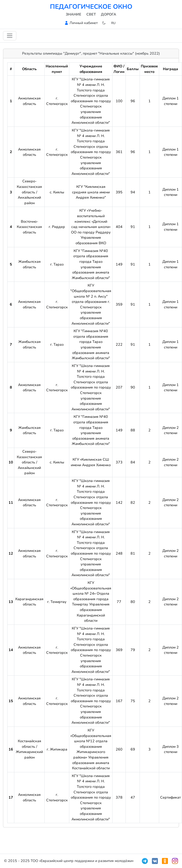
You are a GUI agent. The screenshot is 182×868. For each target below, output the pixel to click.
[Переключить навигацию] (10, 36)
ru (113, 23)
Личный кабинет (84, 23)
